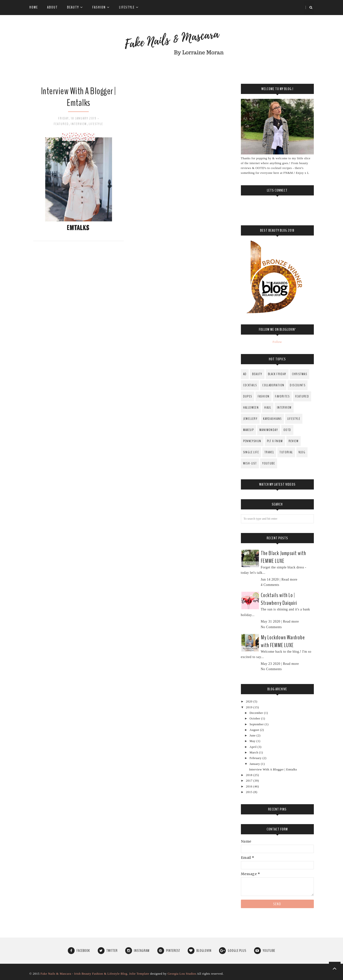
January (255, 764)
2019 (250, 707)
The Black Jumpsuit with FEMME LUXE (283, 557)
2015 (250, 792)
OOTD (287, 430)
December (257, 713)
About (53, 7)
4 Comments (270, 585)
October (255, 718)
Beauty (75, 7)
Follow (277, 342)
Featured (61, 124)
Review (294, 441)
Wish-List (250, 463)
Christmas (300, 374)
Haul (268, 408)
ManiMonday (269, 430)
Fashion (101, 7)
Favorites (282, 396)
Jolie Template (139, 974)
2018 (250, 775)
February (256, 758)
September (257, 724)
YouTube (269, 463)
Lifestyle (129, 7)
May (253, 741)
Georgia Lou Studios (182, 974)
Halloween (251, 408)
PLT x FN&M (275, 441)
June (253, 735)
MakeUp (248, 430)
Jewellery (250, 419)
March (254, 752)
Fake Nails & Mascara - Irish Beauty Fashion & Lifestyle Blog (84, 974)
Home (34, 7)
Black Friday (277, 374)
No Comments (271, 627)
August (255, 730)
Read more (290, 579)
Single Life (251, 452)
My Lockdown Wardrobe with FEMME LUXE (283, 641)
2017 (250, 781)
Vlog (302, 452)
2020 (250, 701)
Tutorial (286, 452)
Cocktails (250, 385)
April (254, 747)
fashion (264, 396)
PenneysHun (252, 441)
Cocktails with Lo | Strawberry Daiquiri (279, 599)
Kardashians (272, 419)
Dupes (248, 396)
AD (245, 374)
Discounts (298, 385)
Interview (79, 124)
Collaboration (273, 385)
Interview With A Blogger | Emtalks (79, 97)
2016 (250, 786)
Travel (269, 452)
